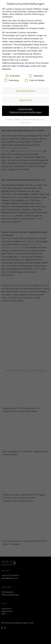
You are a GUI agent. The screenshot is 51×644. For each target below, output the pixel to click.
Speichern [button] (26, 99)
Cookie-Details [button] (13, 118)
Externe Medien (35, 79)
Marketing (11, 79)
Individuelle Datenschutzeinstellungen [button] (26, 110)
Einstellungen (23, 65)
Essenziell (13, 75)
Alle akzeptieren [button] (26, 90)
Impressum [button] (26, 121)
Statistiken (36, 75)
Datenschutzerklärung (13, 62)
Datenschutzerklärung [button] (34, 118)
